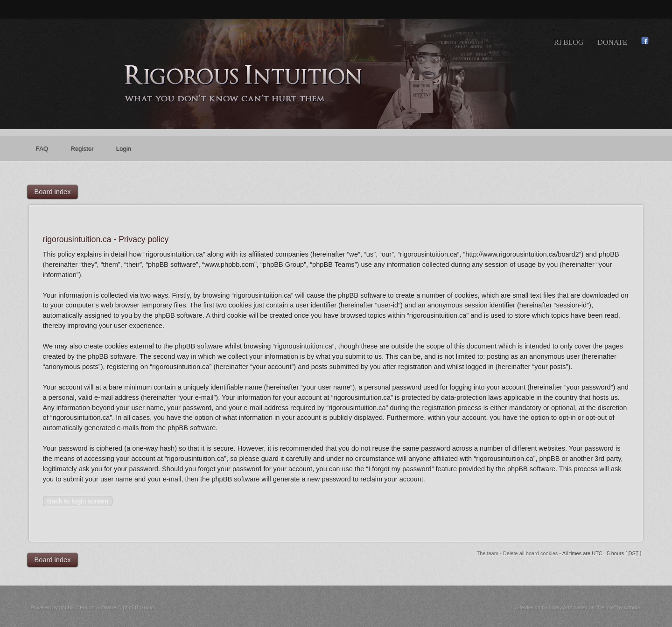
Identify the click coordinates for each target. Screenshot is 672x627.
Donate (612, 42)
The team (487, 553)
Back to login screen (78, 501)
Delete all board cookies (530, 553)
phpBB (67, 607)
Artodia (632, 607)
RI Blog (569, 42)
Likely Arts (560, 607)
